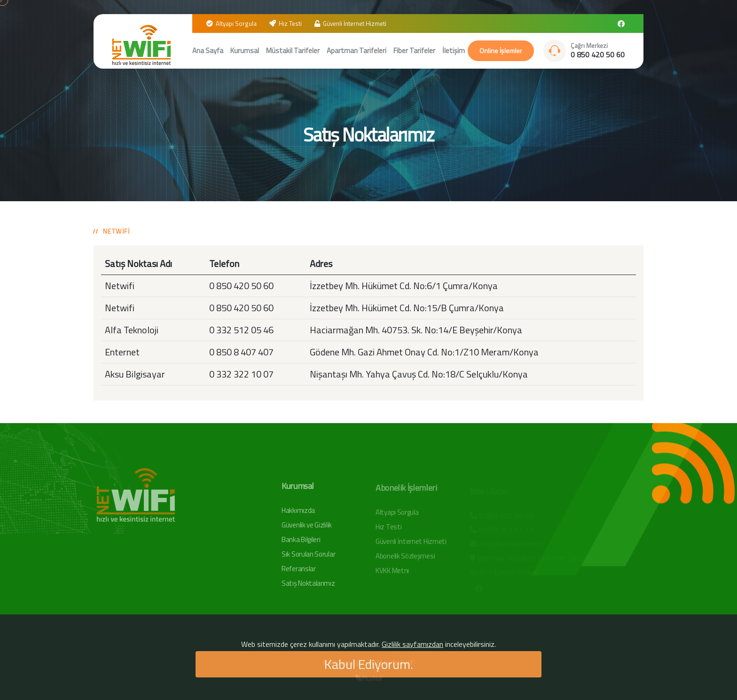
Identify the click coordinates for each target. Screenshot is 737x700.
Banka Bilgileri (301, 542)
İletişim (454, 51)
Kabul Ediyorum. (369, 664)
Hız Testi (290, 24)
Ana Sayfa (208, 51)
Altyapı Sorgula (236, 24)
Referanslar (299, 571)
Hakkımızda (298, 513)
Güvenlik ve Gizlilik (307, 528)
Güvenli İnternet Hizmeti (355, 24)
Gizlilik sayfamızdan (412, 644)
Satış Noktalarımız (308, 586)
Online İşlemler (501, 51)
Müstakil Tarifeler (293, 51)
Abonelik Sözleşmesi (405, 559)
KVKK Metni (392, 573)
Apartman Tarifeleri (357, 51)
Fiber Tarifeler (414, 51)
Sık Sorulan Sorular (308, 557)
